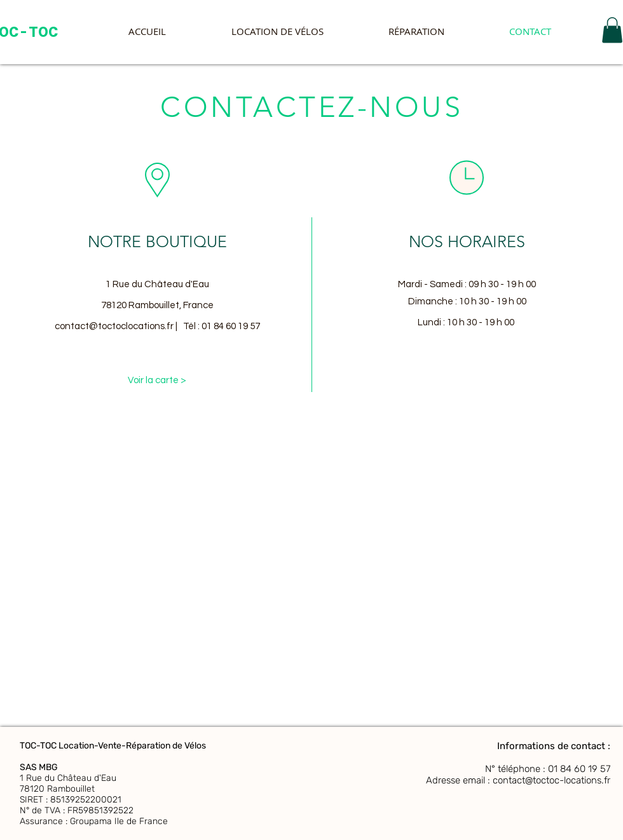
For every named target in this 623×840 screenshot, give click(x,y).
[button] (612, 30)
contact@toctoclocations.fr (114, 326)
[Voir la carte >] (157, 380)
